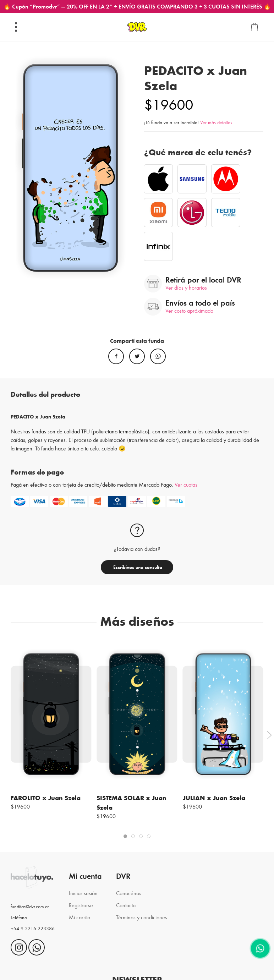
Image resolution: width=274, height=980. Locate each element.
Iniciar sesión (83, 893)
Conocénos (129, 893)
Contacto (126, 905)
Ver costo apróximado (189, 310)
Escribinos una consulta (137, 567)
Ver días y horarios (186, 287)
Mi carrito (80, 917)
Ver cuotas (186, 484)
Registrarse (81, 905)
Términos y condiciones (142, 917)
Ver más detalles (216, 122)
